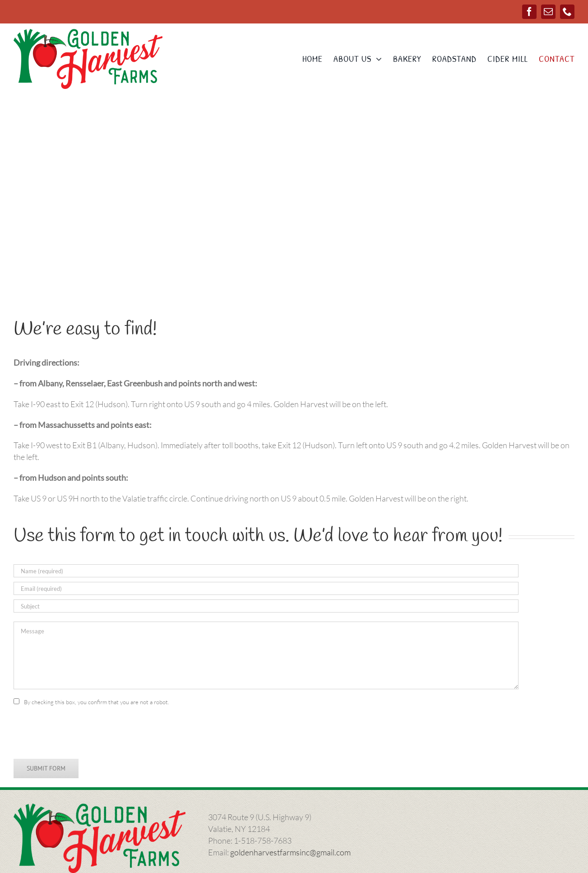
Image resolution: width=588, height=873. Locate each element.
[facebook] (529, 12)
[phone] (567, 12)
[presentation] (82, 732)
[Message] (266, 655)
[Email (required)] (266, 588)
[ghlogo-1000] (88, 33)
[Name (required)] (266, 571)
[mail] (548, 12)
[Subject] (266, 606)
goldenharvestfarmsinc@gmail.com (290, 852)
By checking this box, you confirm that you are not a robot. (97, 702)
